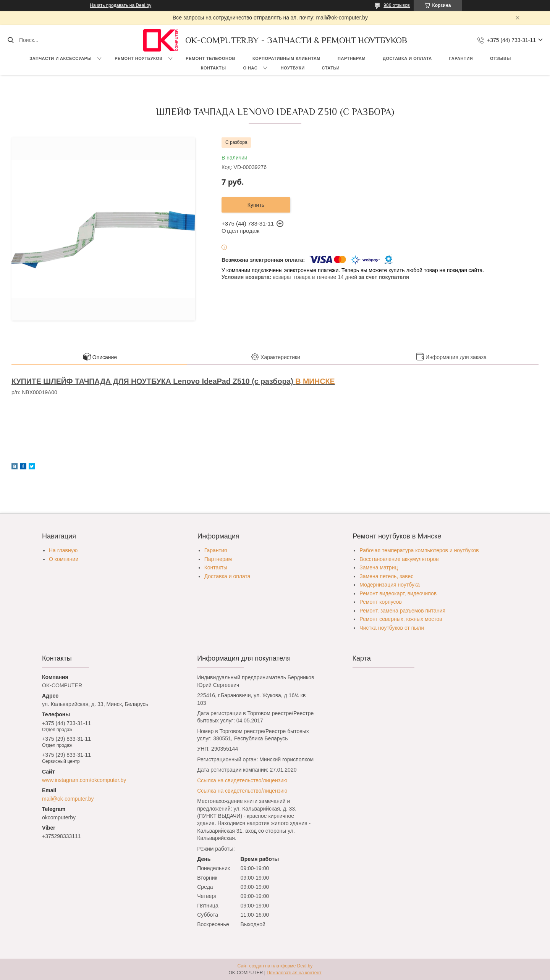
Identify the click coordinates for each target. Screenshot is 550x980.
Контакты (214, 68)
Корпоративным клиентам (286, 58)
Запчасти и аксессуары (60, 58)
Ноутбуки (293, 68)
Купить (256, 205)
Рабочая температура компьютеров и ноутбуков (419, 550)
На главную (63, 550)
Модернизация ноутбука (390, 585)
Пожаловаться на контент (294, 973)
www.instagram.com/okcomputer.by (84, 780)
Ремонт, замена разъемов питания (402, 611)
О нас (250, 68)
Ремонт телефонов (210, 58)
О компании (64, 559)
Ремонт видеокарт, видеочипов (398, 593)
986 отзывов (397, 5)
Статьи (331, 68)
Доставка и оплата (407, 58)
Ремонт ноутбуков (139, 58)
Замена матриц (379, 567)
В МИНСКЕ (315, 381)
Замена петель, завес (386, 576)
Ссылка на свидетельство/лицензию (242, 780)
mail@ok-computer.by (68, 799)
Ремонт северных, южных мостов (401, 619)
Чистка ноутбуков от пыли (392, 628)
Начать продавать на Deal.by (121, 5)
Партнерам (352, 58)
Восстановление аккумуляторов (399, 559)
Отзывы (501, 58)
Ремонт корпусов (381, 602)
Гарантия (461, 58)
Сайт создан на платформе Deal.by (275, 966)
